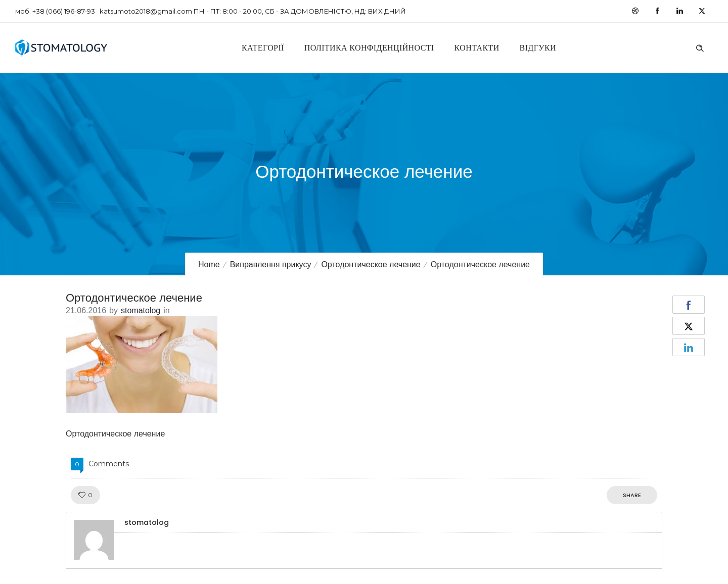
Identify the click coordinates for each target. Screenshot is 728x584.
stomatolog (141, 310)
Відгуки (538, 48)
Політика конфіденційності (369, 48)
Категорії (263, 48)
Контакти (477, 48)
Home (209, 264)
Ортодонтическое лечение (371, 264)
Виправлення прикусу (271, 264)
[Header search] (700, 47)
